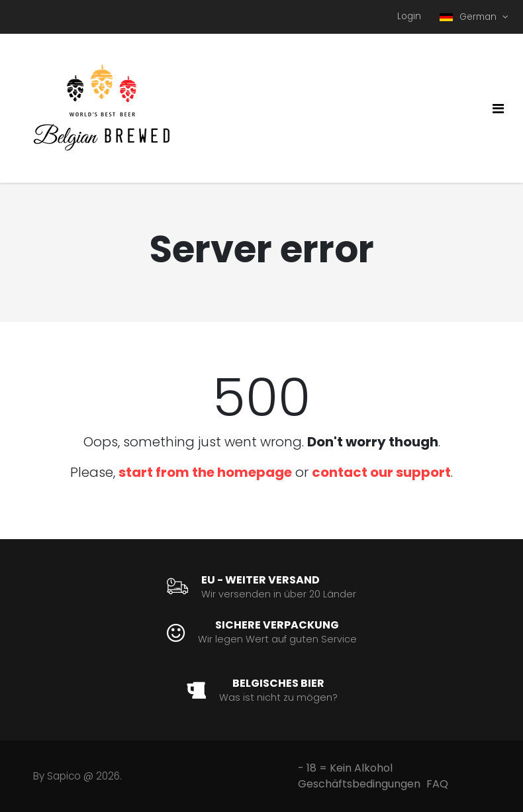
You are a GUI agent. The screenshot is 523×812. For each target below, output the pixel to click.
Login (409, 16)
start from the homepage (205, 472)
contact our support (381, 472)
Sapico (64, 776)
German (469, 17)
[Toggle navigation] (498, 109)
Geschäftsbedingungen (359, 784)
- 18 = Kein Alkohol (345, 768)
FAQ (437, 784)
